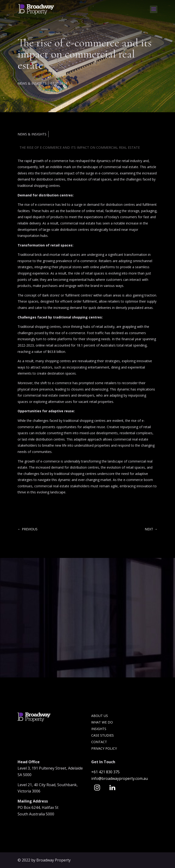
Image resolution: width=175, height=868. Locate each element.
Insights (99, 729)
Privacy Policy (104, 748)
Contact (99, 742)
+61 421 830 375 (106, 772)
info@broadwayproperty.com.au (120, 778)
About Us (100, 716)
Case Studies (103, 735)
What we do (102, 722)
